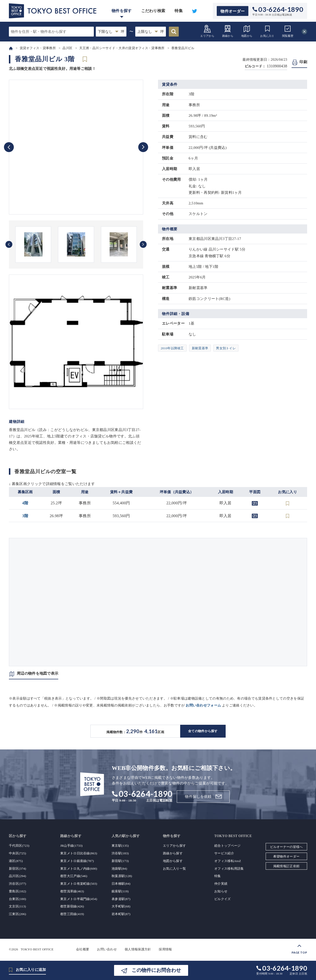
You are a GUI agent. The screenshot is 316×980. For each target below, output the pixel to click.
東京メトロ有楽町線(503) (79, 884)
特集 (179, 11)
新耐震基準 (200, 348)
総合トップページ (227, 846)
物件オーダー (233, 11)
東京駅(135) (120, 846)
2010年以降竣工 (172, 348)
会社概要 (83, 949)
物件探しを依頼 (198, 797)
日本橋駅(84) (121, 884)
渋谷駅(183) (120, 853)
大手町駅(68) (121, 906)
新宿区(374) (18, 869)
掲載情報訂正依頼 (286, 866)
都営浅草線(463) (72, 891)
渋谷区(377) (18, 884)
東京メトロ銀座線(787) (77, 861)
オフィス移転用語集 (229, 869)
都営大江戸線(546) (74, 876)
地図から (247, 31)
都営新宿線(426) (72, 906)
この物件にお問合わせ (156, 970)
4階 (25, 503)
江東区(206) (18, 914)
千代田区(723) (19, 846)
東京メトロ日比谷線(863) (79, 853)
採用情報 (165, 949)
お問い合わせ (107, 949)
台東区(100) (18, 899)
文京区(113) (17, 906)
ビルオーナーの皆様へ (286, 847)
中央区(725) (18, 853)
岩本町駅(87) (121, 914)
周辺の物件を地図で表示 (38, 673)
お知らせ (221, 891)
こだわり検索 (153, 11)
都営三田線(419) (72, 914)
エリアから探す (174, 846)
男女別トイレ (226, 348)
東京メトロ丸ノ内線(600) (79, 869)
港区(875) (16, 861)
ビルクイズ (223, 899)
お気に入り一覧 (174, 869)
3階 (25, 516)
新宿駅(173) (120, 861)
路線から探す (173, 853)
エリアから (207, 31)
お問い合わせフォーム (203, 705)
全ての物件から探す (203, 731)
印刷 (303, 62)
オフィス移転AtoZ (228, 861)
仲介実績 (221, 884)
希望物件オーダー (286, 856)
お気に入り (267, 31)
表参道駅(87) (121, 899)
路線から (228, 31)
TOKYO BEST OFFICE (37, 949)
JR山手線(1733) (71, 846)
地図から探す (173, 861)
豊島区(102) (18, 891)
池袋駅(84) (119, 869)
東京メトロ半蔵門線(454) (79, 899)
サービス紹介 (224, 853)
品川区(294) (18, 876)
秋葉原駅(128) (122, 876)
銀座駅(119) (120, 891)
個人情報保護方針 (138, 949)
